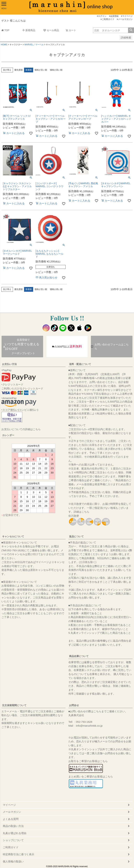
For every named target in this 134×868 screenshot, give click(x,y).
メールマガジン (125, 19)
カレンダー (8, 435)
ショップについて (13, 840)
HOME (4, 45)
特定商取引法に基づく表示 (18, 854)
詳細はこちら (81, 512)
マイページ (127, 16)
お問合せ (74, 705)
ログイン (102, 16)
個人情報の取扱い (13, 861)
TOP (5, 30)
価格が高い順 (56, 70)
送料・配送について (80, 364)
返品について (76, 536)
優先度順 (18, 70)
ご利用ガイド (108, 19)
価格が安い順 (41, 70)
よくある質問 (11, 819)
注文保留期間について (14, 705)
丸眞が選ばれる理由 (15, 833)
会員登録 (114, 16)
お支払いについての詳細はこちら (21, 429)
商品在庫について (79, 656)
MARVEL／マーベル (34, 45)
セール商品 (51, 30)
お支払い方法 (9, 364)
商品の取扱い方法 (13, 826)
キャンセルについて (13, 536)
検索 (131, 30)
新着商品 (29, 30)
